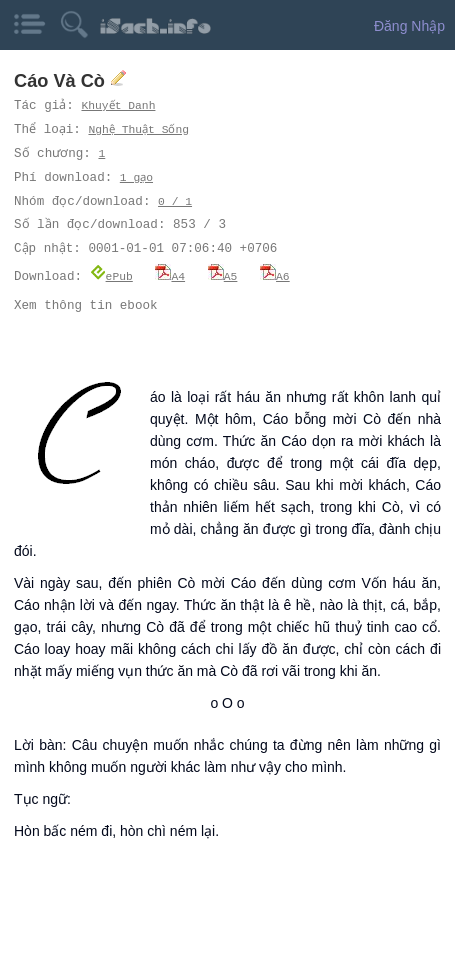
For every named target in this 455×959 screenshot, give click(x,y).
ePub (111, 275)
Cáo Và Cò (62, 81)
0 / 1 (175, 201)
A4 (170, 275)
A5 (223, 275)
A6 (275, 275)
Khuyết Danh (119, 105)
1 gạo (137, 177)
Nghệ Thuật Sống (141, 129)
